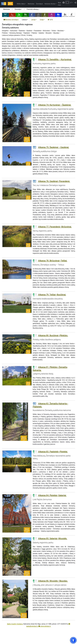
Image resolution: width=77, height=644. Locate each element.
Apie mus (60, 4)
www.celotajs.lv (45, 626)
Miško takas (21, 4)
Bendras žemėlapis (11, 20)
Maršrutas (31, 4)
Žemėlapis (39, 4)
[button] (18, 10)
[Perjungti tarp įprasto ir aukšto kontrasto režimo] (67, 2)
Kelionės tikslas (50, 4)
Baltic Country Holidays (15, 624)
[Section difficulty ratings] (35, 60)
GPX (50, 20)
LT (71, 3)
